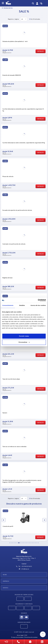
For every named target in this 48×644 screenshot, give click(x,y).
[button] (10, 543)
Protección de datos (17, 637)
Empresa (6, 581)
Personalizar (24, 342)
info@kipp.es (24, 569)
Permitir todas (24, 336)
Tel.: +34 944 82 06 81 (24, 566)
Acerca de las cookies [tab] (38, 305)
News (5, 575)
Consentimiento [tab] (8, 305)
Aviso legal (20, 635)
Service (6, 588)
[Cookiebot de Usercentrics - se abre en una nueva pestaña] (38, 300)
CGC (26, 635)
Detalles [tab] (22, 305)
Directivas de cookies (31, 637)
